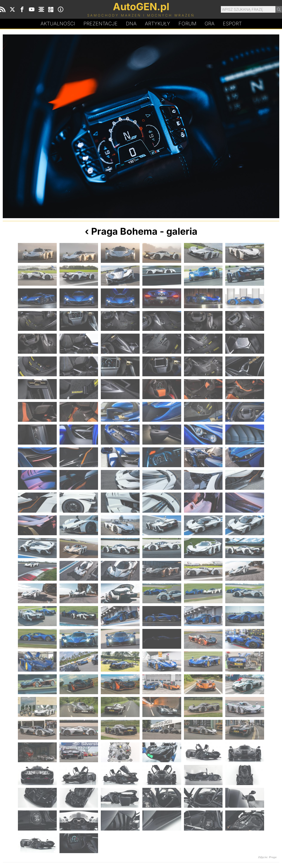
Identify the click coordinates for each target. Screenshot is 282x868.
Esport (232, 24)
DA (131, 24)
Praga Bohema (124, 231)
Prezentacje (101, 24)
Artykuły (158, 24)
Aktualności (58, 24)
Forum (187, 24)
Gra (210, 24)
